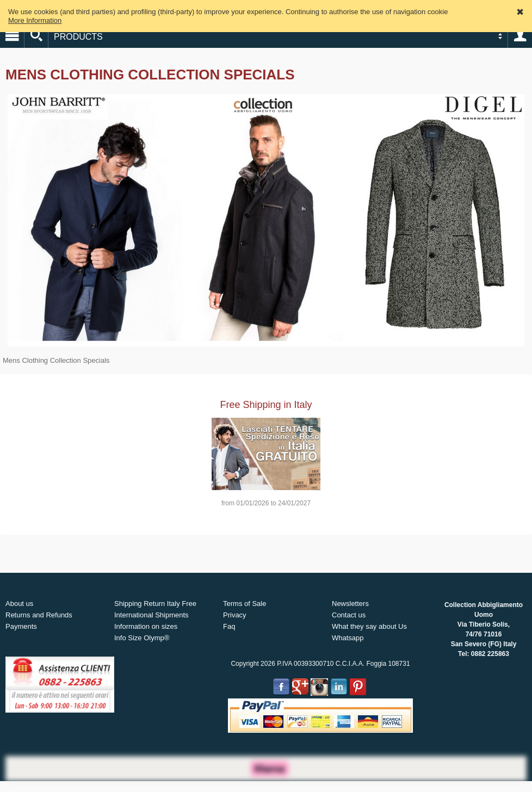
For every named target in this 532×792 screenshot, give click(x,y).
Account (520, 36)
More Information (35, 20)
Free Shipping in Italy (266, 405)
